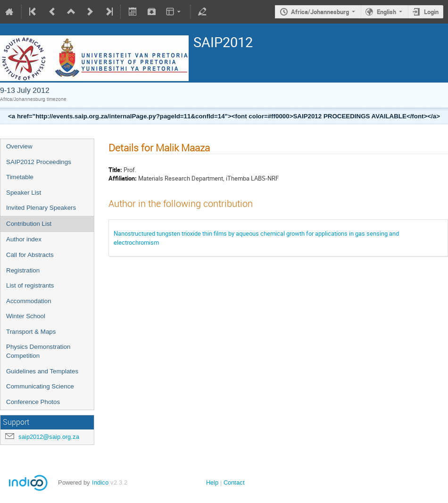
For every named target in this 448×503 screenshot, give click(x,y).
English (386, 12)
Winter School (26, 316)
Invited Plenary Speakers (41, 208)
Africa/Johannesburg (320, 12)
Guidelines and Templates (42, 371)
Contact (234, 482)
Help (212, 482)
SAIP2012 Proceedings (39, 162)
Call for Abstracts (30, 255)
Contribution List (29, 224)
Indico (100, 482)
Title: (115, 170)
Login (431, 12)
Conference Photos (33, 402)
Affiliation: (123, 178)
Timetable (20, 177)
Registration (23, 270)
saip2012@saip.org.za (49, 437)
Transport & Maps (31, 332)
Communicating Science (40, 386)
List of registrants (30, 285)
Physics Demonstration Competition (38, 351)
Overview (19, 146)
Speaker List (24, 193)
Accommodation (29, 301)
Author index (24, 239)
